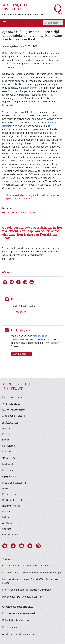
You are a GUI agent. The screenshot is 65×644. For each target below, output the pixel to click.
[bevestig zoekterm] (46, 23)
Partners (7, 512)
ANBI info (7, 523)
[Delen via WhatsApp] (25, 282)
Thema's (9, 459)
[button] (6, 546)
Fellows (6, 517)
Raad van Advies (11, 506)
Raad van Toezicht (12, 500)
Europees (8, 470)
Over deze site (10, 535)
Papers (6, 434)
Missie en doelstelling (14, 483)
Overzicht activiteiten (14, 410)
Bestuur (7, 489)
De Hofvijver (9, 446)
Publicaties (10, 423)
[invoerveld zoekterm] (53, 23)
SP (45, 98)
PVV (8, 178)
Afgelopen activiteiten (14, 416)
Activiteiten (11, 404)
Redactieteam (10, 494)
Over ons (9, 477)
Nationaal (8, 464)
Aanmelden (22, 354)
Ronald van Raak (34, 88)
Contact (7, 529)
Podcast (7, 452)
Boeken (6, 429)
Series (6, 440)
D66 (31, 174)
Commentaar (12, 397)
